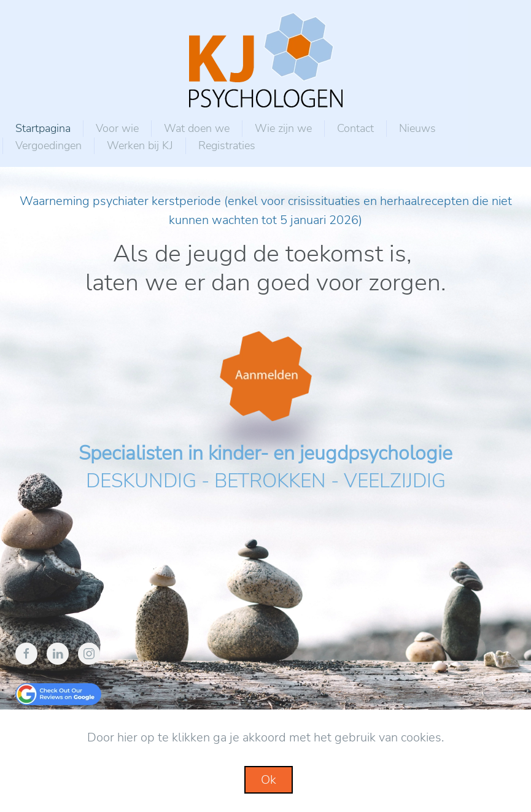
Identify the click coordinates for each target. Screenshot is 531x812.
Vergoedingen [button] (48, 145)
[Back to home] (266, 60)
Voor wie (117, 128)
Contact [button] (355, 128)
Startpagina (43, 128)
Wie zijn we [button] (283, 128)
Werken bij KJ (140, 145)
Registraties (227, 145)
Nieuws (417, 128)
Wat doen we (197, 128)
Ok (269, 780)
